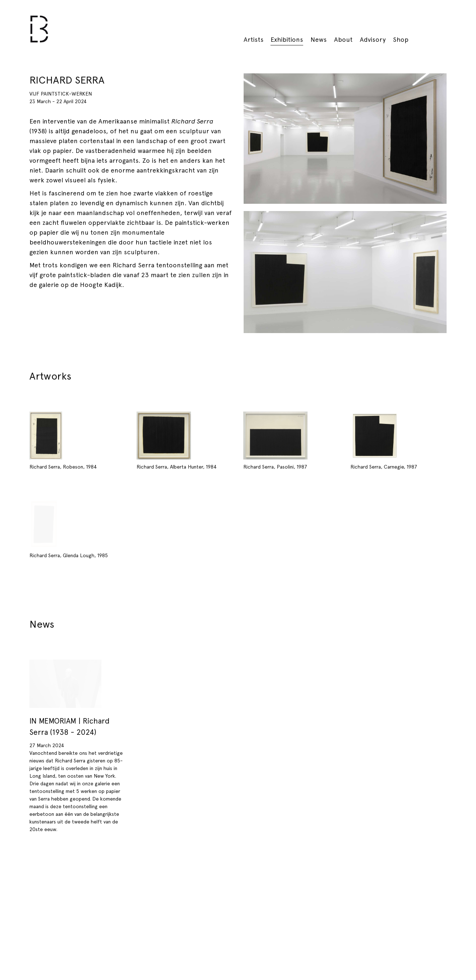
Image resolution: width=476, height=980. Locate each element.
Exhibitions (287, 39)
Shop (401, 39)
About (343, 39)
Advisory (373, 39)
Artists (254, 39)
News (319, 39)
